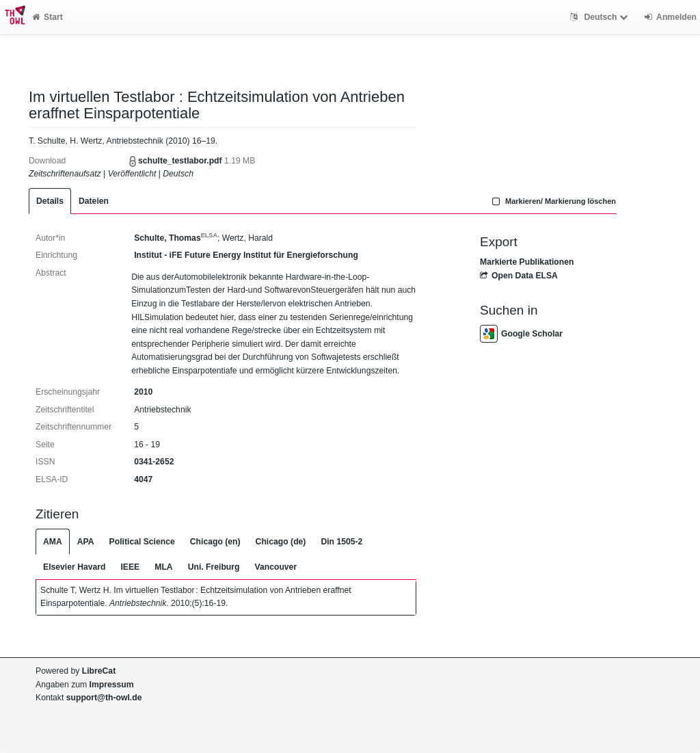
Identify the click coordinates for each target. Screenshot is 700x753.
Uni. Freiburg (214, 567)
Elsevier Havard (74, 567)
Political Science (142, 542)
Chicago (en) (215, 542)
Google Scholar (521, 334)
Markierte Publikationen (527, 262)
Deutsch (601, 17)
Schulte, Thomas (176, 238)
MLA (163, 567)
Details (50, 201)
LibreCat (99, 671)
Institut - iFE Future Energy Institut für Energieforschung (246, 255)
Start (48, 17)
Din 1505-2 (341, 542)
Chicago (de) (281, 542)
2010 (143, 392)
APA (86, 542)
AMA (53, 542)
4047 (143, 479)
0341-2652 (154, 462)
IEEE (130, 567)
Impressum (112, 685)
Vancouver (276, 567)
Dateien (94, 201)
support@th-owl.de (104, 698)
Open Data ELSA (519, 276)
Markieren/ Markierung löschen (552, 201)
